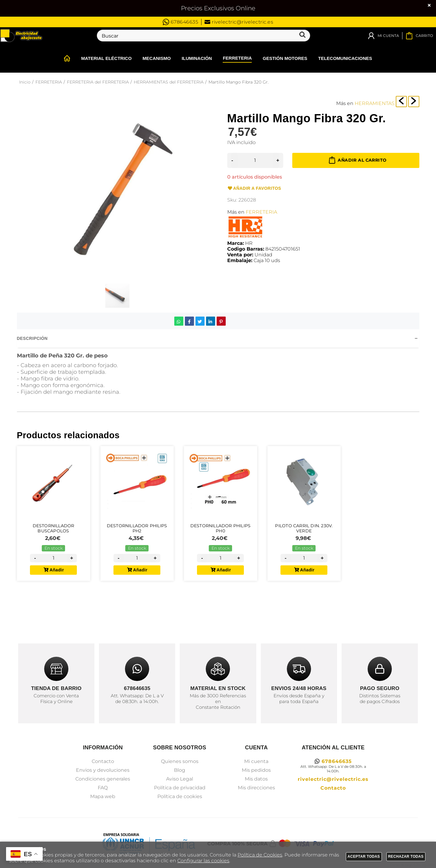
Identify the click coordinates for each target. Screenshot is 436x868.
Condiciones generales (103, 779)
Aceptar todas (364, 856)
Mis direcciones (256, 788)
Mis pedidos (256, 770)
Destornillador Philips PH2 (137, 531)
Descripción (32, 338)
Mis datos (256, 779)
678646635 (181, 22)
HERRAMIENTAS (375, 103)
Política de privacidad (180, 788)
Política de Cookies (260, 855)
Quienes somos (180, 761)
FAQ (103, 788)
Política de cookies (180, 796)
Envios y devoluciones (103, 770)
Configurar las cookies (203, 861)
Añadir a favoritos (254, 188)
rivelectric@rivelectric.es (239, 22)
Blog (180, 770)
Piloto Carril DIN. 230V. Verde (304, 531)
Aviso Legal (180, 779)
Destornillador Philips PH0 (221, 531)
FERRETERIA (261, 212)
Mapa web (103, 796)
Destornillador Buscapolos (54, 531)
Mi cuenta (256, 761)
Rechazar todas (406, 856)
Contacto (103, 761)
